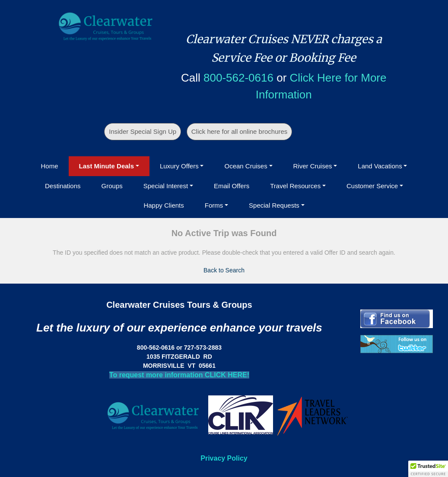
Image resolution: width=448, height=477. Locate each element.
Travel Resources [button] (295, 186)
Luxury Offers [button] (179, 166)
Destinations (63, 186)
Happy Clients (164, 205)
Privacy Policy (224, 458)
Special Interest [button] (166, 186)
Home (50, 166)
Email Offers (232, 186)
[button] (428, 469)
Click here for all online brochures (240, 131)
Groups (112, 186)
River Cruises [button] (313, 166)
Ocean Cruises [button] (246, 166)
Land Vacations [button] (380, 166)
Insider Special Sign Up (143, 131)
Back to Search (224, 270)
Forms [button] (214, 205)
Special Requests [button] (274, 205)
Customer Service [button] (372, 186)
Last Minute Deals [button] (107, 166)
